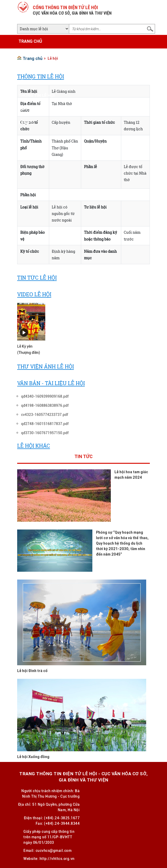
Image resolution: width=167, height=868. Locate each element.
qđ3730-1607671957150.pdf (45, 433)
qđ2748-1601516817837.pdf (45, 424)
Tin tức (83, 457)
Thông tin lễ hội (37, 95)
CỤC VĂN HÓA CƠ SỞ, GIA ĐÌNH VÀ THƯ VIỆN (72, 13)
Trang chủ (30, 41)
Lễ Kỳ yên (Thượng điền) (29, 349)
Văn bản (27, 82)
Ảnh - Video (31, 109)
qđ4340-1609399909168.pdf (45, 396)
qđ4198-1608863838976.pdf (45, 405)
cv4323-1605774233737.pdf (45, 415)
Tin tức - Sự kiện (36, 68)
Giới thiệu (29, 55)
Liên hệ (26, 122)
